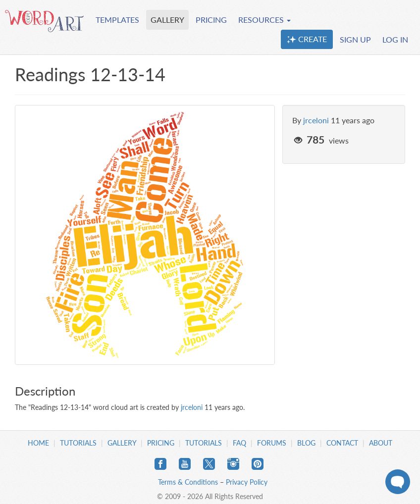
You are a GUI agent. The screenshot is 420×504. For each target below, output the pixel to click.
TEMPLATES (117, 20)
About (381, 443)
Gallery (122, 443)
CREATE (307, 39)
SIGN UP (355, 39)
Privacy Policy (247, 482)
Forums (272, 443)
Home (38, 443)
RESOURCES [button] (264, 20)
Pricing (161, 443)
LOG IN (395, 39)
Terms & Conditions (188, 482)
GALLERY (167, 20)
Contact (342, 443)
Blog (306, 443)
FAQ (239, 443)
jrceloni (316, 120)
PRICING (211, 20)
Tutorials (78, 443)
